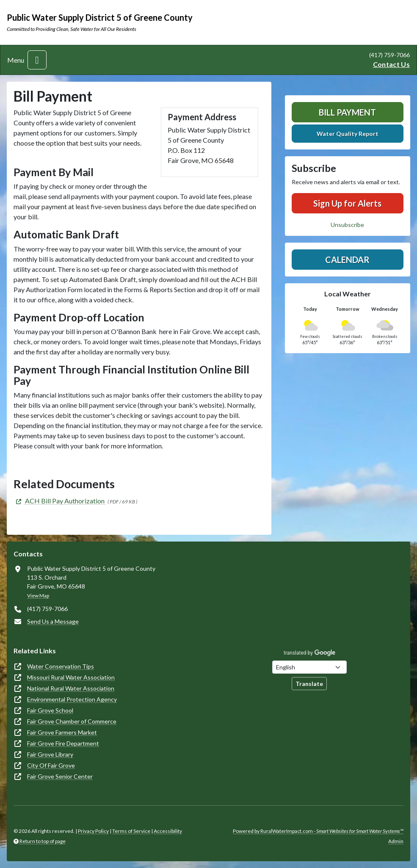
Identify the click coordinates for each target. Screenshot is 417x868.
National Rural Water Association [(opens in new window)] (71, 688)
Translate (309, 684)
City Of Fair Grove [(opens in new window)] (51, 765)
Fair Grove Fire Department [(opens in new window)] (63, 743)
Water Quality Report (348, 134)
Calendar (347, 260)
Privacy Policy (93, 831)
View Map (38, 596)
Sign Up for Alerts (347, 203)
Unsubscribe (347, 225)
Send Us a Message (53, 621)
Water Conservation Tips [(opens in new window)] (61, 666)
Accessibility (168, 831)
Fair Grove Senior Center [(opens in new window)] (60, 776)
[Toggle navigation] (37, 60)
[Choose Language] (309, 667)
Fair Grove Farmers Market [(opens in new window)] (62, 732)
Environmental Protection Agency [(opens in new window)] (72, 699)
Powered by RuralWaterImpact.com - (318, 831)
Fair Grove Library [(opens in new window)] (50, 754)
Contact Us (391, 64)
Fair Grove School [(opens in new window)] (50, 710)
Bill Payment (347, 112)
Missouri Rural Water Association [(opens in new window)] (71, 677)
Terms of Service (131, 831)
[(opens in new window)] (60, 501)
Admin (396, 841)
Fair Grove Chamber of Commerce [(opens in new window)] (72, 721)
